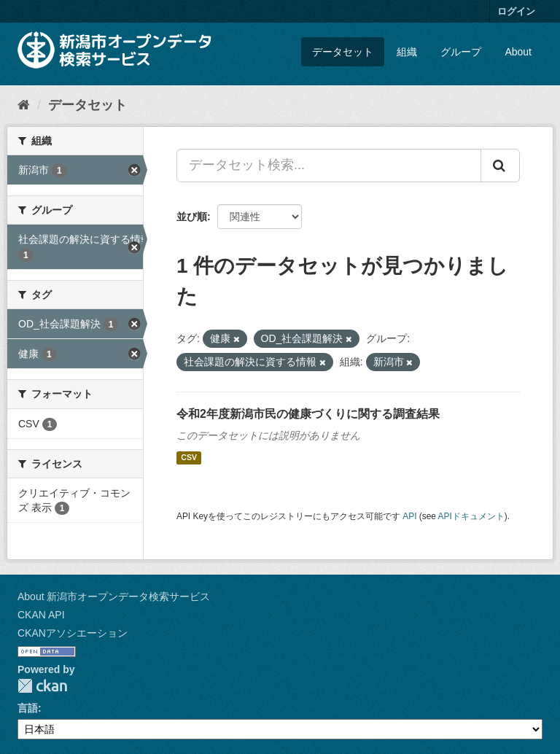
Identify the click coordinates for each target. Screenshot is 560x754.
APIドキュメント (471, 516)
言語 (28, 708)
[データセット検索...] (329, 166)
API (409, 516)
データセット (343, 52)
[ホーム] (24, 105)
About (518, 52)
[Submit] (500, 166)
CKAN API (41, 615)
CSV (189, 458)
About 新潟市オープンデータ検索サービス (114, 596)
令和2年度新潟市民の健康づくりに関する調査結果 (308, 414)
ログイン (516, 11)
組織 (407, 52)
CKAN (42, 686)
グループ (461, 52)
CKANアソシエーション (73, 633)
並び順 (192, 217)
